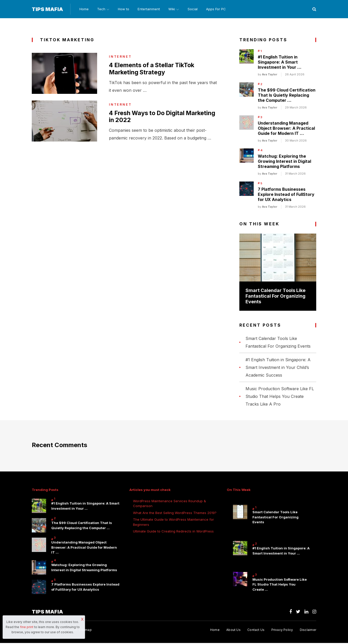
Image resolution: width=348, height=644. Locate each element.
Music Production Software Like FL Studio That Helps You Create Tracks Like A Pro (280, 397)
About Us (233, 631)
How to (124, 9)
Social (196, 9)
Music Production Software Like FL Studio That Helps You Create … (280, 585)
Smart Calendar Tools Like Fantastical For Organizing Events (275, 296)
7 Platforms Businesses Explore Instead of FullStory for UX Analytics (286, 195)
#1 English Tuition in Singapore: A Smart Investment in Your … (280, 63)
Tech (100, 9)
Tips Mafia (47, 9)
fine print (27, 627)
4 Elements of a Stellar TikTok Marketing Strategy (153, 69)
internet (120, 57)
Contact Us (255, 631)
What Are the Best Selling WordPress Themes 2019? (175, 513)
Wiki (173, 9)
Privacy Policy (282, 631)
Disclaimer (308, 631)
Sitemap (85, 631)
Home (83, 9)
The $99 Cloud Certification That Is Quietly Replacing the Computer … (287, 96)
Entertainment (150, 9)
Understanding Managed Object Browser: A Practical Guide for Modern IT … (286, 129)
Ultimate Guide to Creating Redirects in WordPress (173, 531)
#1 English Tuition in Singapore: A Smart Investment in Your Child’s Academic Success (278, 368)
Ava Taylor (270, 75)
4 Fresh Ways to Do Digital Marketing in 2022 (149, 118)
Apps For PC (219, 9)
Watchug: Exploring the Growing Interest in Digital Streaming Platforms (284, 162)
